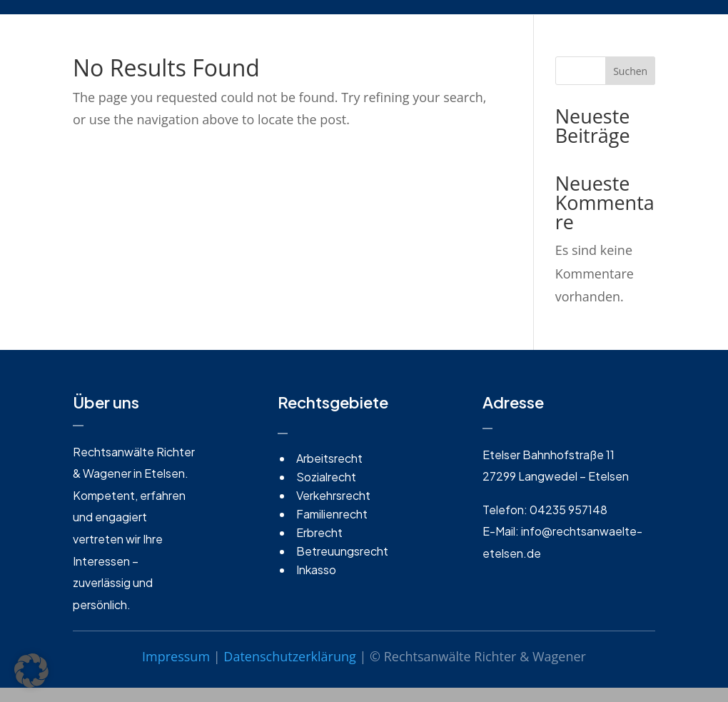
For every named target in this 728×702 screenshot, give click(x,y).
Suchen (630, 71)
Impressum (176, 656)
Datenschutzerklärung (289, 656)
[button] (31, 671)
